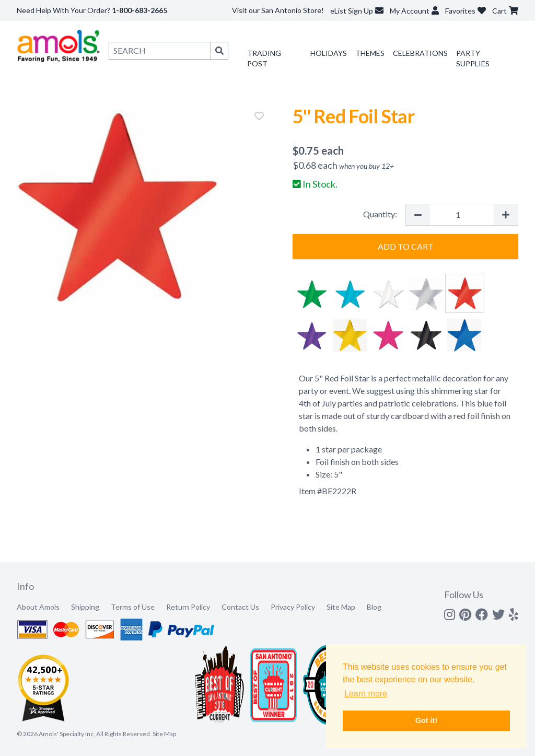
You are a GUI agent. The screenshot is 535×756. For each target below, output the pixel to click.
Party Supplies (473, 58)
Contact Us (240, 607)
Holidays (329, 53)
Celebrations (420, 53)
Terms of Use (133, 607)
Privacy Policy (293, 607)
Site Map (341, 607)
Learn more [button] (366, 694)
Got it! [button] (426, 720)
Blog (374, 607)
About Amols (38, 607)
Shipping (85, 607)
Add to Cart (406, 246)
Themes (370, 53)
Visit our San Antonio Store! (278, 10)
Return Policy (188, 607)
